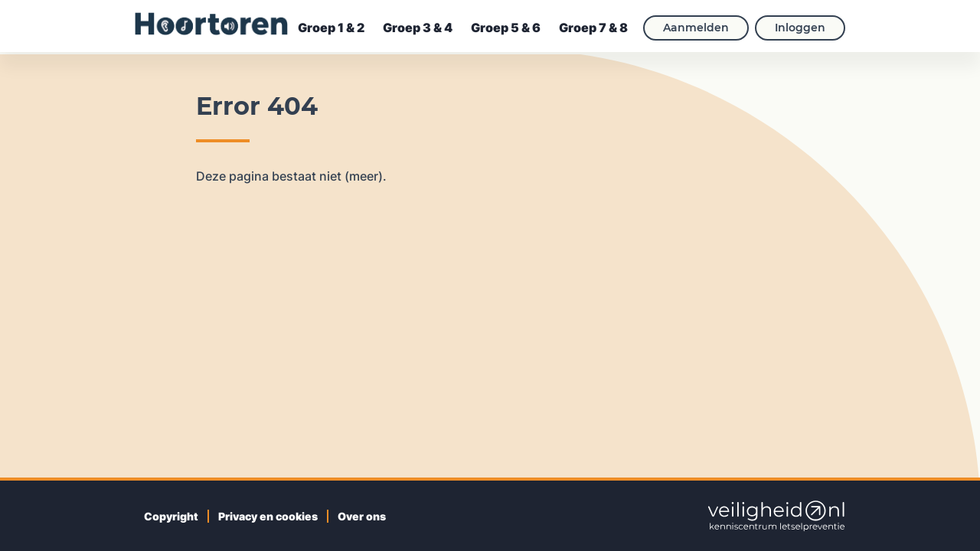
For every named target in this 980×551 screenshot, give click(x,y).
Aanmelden (696, 28)
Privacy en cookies (268, 516)
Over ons (362, 516)
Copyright (171, 516)
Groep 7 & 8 (593, 28)
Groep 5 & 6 (506, 28)
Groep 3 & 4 (418, 28)
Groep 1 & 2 (331, 28)
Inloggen (800, 28)
